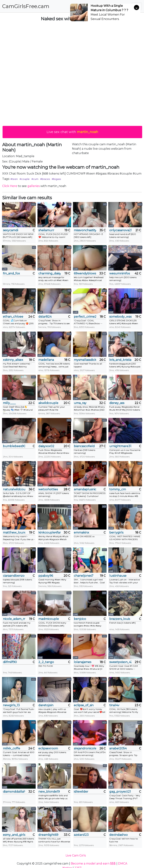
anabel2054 (118, 748)
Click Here (10, 186)
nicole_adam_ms (14, 619)
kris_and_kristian (120, 360)
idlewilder (81, 792)
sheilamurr (46, 230)
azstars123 (81, 835)
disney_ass (117, 403)
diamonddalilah (14, 792)
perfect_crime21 (85, 317)
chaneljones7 (84, 576)
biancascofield (84, 446)
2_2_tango (46, 662)
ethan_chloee (13, 317)
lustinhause (118, 576)
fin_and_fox (11, 273)
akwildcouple (48, 403)
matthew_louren (14, 533)
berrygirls (116, 533)
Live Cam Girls (76, 855)
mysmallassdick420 (85, 360)
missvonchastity (85, 230)
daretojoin (46, 705)
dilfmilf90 (10, 662)
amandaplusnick (85, 489)
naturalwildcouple (14, 489)
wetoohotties (48, 489)
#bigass (56, 179)
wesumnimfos (120, 273)
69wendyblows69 (85, 273)
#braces (45, 179)
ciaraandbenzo (14, 576)
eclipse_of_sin (84, 705)
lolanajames (83, 662)
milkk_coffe (12, 748)
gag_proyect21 (120, 792)
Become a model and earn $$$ (93, 864)
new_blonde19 (49, 792)
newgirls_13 (11, 705)
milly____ (9, 403)
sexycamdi (11, 230)
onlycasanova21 (120, 230)
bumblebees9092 (14, 446)
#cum (35, 179)
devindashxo (119, 835)
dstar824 (45, 317)
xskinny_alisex (13, 360)
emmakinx (82, 533)
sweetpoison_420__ (120, 662)
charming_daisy (50, 273)
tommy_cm (118, 489)
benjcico (80, 619)
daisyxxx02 (46, 446)
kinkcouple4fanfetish (50, 533)
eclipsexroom (48, 748)
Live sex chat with (72, 132)
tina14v (114, 705)
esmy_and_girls (14, 835)
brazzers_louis (120, 619)
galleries (34, 186)
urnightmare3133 (120, 446)
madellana (46, 360)
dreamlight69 (48, 835)
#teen (14, 179)
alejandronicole (85, 748)
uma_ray (80, 403)
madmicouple (49, 619)
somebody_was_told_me (120, 317)
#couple (25, 179)
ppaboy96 (46, 576)
